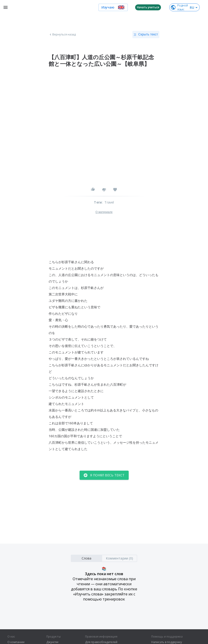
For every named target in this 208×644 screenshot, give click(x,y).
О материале (104, 212)
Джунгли (52, 642)
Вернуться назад (62, 35)
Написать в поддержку (167, 642)
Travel (109, 202)
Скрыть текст (146, 35)
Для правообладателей (101, 642)
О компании (16, 642)
